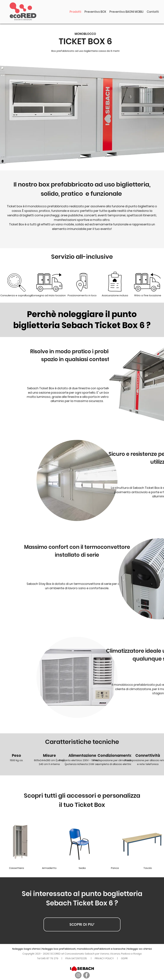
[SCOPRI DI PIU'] (82, 924)
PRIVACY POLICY (104, 958)
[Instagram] (78, 975)
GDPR (124, 958)
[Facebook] (86, 975)
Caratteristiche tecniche (82, 742)
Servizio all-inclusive (82, 257)
